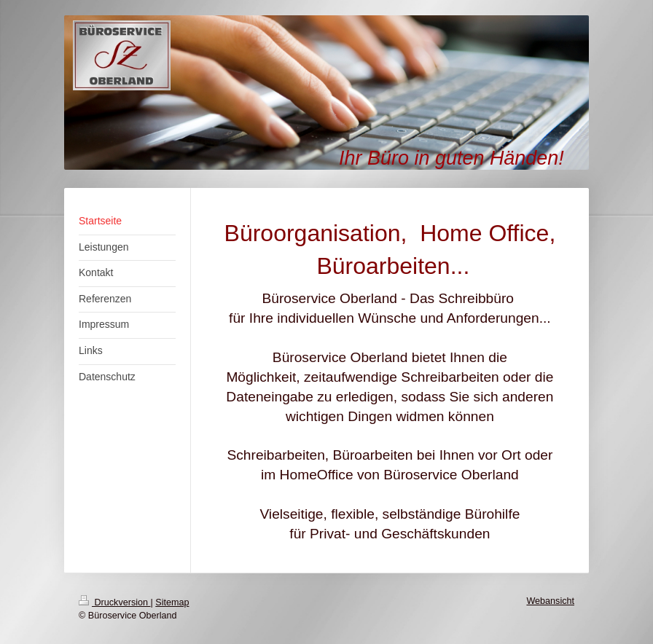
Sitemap (172, 602)
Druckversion (114, 602)
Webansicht (550, 601)
